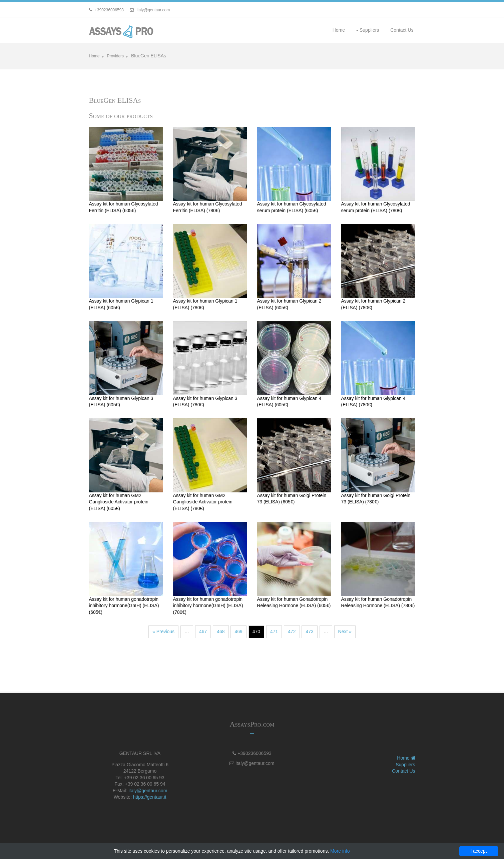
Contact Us (402, 30)
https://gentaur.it (150, 797)
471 (274, 631)
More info (340, 851)
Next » (345, 631)
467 (203, 631)
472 (292, 631)
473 (309, 631)
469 (238, 631)
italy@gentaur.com (148, 791)
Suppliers (369, 30)
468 (221, 631)
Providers (115, 56)
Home (339, 30)
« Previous (163, 631)
